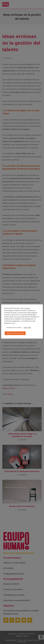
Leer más (27, 327)
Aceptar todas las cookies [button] (15, 333)
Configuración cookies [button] (14, 327)
